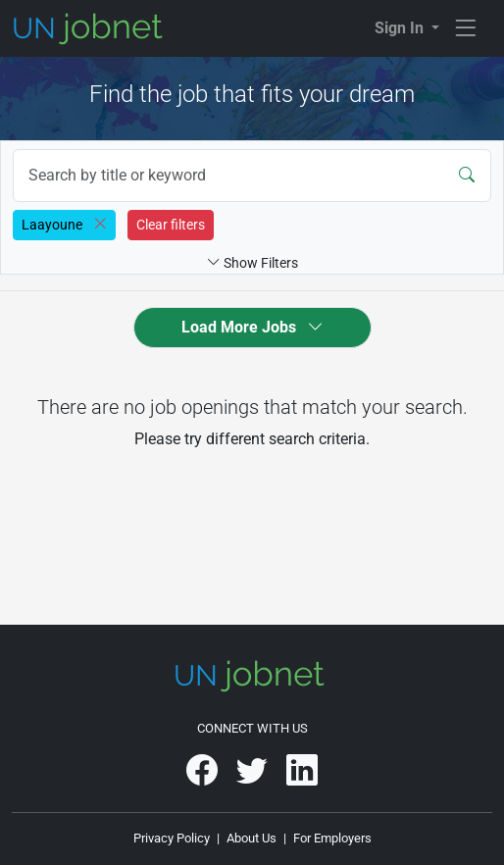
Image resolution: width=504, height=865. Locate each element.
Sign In (401, 28)
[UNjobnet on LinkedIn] (302, 777)
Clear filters (171, 225)
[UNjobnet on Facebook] (203, 777)
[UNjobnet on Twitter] (253, 777)
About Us (252, 838)
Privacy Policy (172, 838)
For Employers (332, 838)
